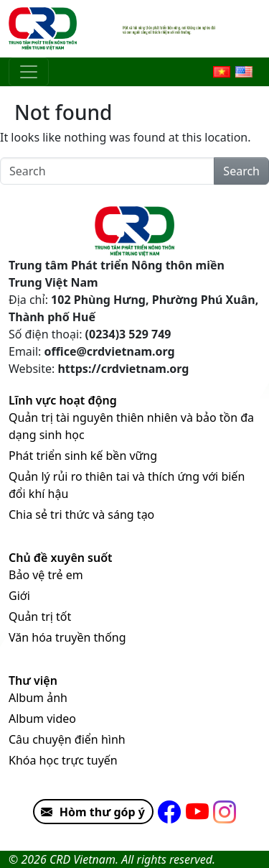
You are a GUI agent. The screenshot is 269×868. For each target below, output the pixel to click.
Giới (19, 596)
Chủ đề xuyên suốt (61, 558)
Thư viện (33, 680)
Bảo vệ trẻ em (46, 575)
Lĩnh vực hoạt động (63, 400)
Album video (42, 719)
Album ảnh (38, 698)
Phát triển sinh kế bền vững (83, 456)
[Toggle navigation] (29, 72)
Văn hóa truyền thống (67, 637)
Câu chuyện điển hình (67, 739)
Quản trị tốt (40, 617)
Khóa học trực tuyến (63, 760)
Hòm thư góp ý (90, 812)
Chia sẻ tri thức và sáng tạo (81, 514)
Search (241, 171)
